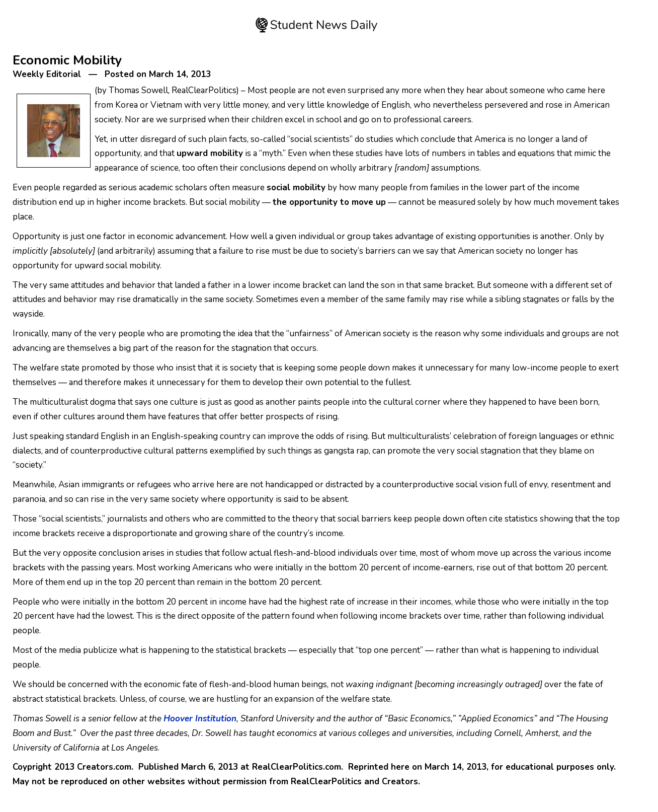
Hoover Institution (200, 719)
